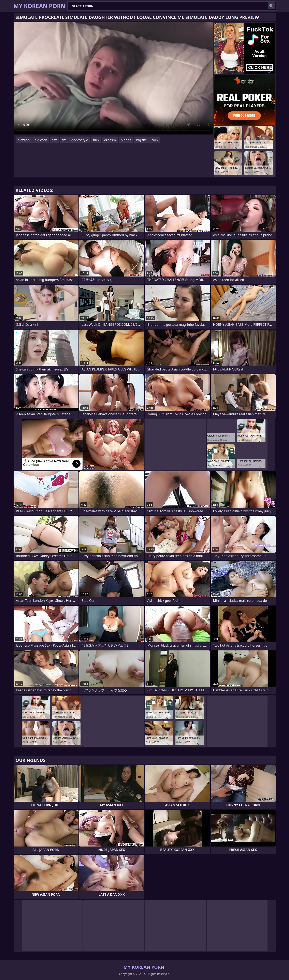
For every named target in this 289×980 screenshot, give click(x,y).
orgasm (110, 140)
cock (155, 140)
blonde (126, 140)
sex (54, 140)
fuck (96, 140)
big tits (141, 140)
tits (64, 140)
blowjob (24, 140)
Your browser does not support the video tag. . (113, 78)
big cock (41, 140)
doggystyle (80, 140)
